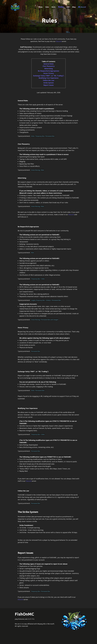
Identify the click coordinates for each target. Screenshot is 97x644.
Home (40, 7)
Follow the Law (49, 80)
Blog (74, 7)
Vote (47, 7)
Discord (83, 7)
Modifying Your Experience (49, 78)
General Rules (49, 64)
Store (53, 7)
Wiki (68, 7)
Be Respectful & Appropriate (48, 71)
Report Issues (49, 85)
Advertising (49, 69)
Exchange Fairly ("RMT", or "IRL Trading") (48, 76)
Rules (61, 7)
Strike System (49, 83)
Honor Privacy (49, 73)
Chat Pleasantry (49, 66)
